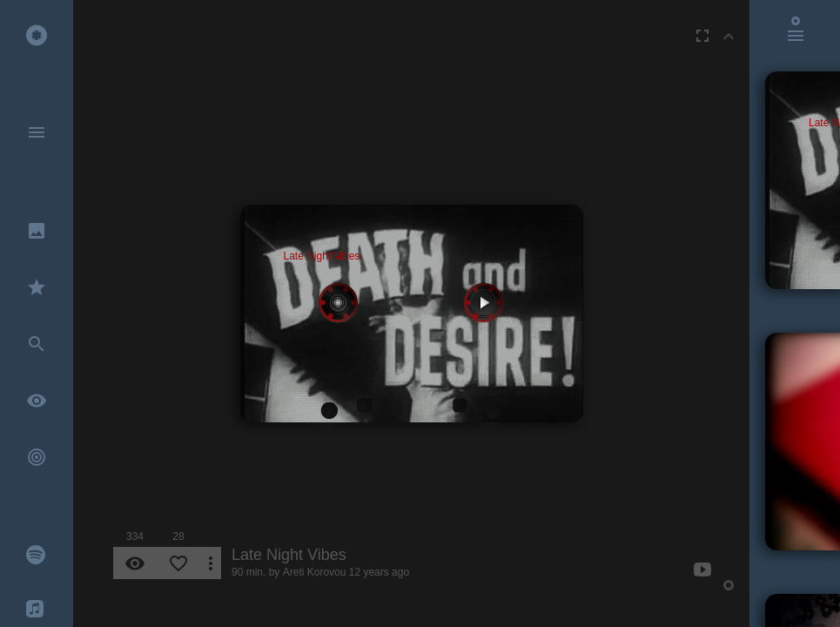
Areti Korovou (315, 572)
